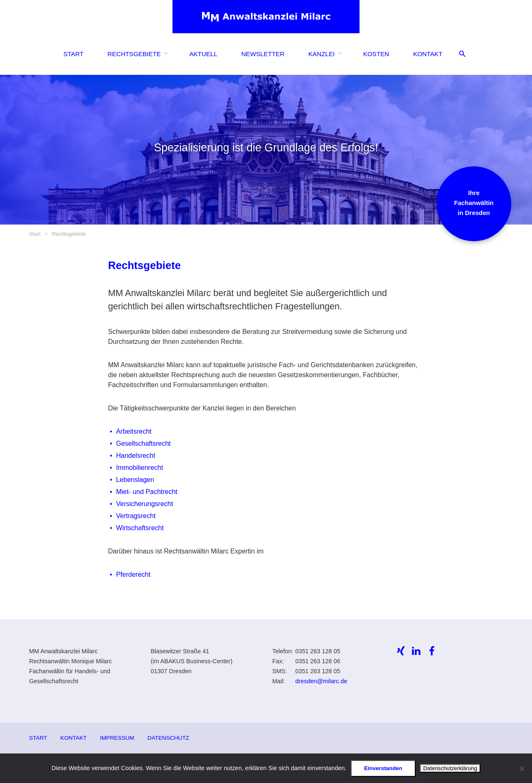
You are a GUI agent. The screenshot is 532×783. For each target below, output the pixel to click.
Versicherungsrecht (144, 504)
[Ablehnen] (522, 768)
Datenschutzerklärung (450, 768)
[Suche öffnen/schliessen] (462, 54)
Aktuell (203, 54)
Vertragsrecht (136, 516)
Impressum (117, 738)
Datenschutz (168, 738)
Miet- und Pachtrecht (147, 492)
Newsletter (263, 54)
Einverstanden (383, 768)
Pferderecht (133, 574)
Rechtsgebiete (134, 54)
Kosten (376, 54)
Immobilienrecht (139, 468)
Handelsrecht (135, 456)
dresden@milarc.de (321, 681)
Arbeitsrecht (134, 431)
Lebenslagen (135, 480)
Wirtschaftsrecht (140, 528)
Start (74, 54)
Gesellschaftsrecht (143, 443)
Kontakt (428, 54)
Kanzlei (321, 54)
